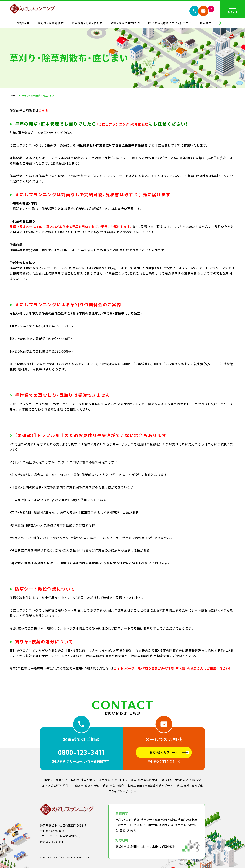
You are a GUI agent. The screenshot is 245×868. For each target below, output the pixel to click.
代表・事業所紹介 (113, 785)
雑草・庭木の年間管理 (125, 23)
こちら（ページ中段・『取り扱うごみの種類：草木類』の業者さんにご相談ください (171, 669)
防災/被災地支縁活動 (190, 785)
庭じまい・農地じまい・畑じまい (170, 23)
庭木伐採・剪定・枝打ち (87, 23)
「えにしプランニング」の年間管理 (132, 124)
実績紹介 (23, 23)
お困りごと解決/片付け (57, 785)
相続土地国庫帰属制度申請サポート (150, 785)
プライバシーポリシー (123, 791)
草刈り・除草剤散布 (51, 23)
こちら (43, 111)
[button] (219, 23)
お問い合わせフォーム (164, 752)
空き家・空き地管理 (87, 785)
